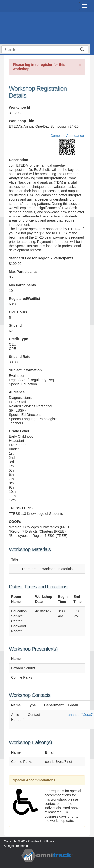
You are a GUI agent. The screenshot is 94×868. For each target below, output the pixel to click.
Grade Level (19, 431)
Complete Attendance (67, 136)
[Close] (80, 65)
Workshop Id (19, 108)
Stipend (15, 325)
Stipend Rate (20, 357)
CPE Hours (18, 312)
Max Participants (23, 272)
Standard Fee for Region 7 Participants (41, 258)
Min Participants (22, 285)
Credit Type (18, 339)
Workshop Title (21, 121)
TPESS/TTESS (21, 508)
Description (18, 160)
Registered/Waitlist (25, 299)
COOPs (15, 522)
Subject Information (25, 370)
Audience (17, 392)
